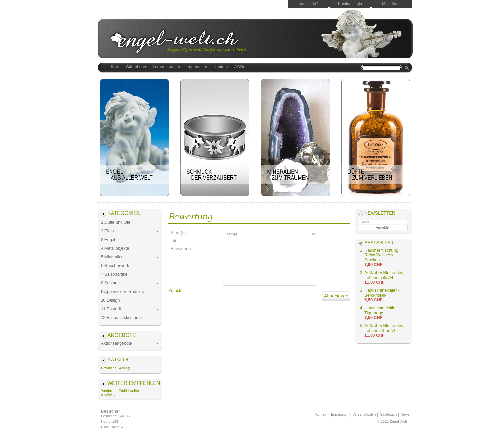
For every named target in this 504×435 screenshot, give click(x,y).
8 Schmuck (111, 283)
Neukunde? (308, 4)
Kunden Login (350, 4)
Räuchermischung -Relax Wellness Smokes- (383, 255)
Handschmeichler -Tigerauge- (382, 310)
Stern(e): (179, 232)
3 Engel (108, 240)
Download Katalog (115, 368)
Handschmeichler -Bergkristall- (382, 293)
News (405, 414)
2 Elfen (107, 231)
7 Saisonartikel (115, 274)
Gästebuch (136, 67)
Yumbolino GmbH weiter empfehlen (120, 393)
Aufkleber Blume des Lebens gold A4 (384, 275)
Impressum (197, 67)
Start (115, 67)
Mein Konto (392, 4)
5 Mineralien (112, 257)
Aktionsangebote (117, 343)
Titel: (175, 240)
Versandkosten (166, 67)
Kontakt (221, 67)
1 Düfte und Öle (116, 222)
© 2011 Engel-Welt (392, 422)
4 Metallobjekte (115, 248)
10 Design (110, 300)
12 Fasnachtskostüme (121, 318)
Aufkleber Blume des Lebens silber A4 (384, 328)
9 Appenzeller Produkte (122, 292)
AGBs (240, 67)
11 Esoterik (111, 309)
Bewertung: (181, 249)
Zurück (175, 291)
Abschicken (336, 296)
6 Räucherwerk (115, 266)
